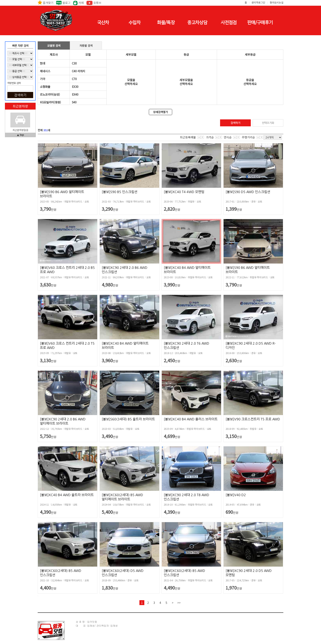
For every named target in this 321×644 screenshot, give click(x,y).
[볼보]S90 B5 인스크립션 (120, 192)
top (22, 135)
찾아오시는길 (277, 2)
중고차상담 (197, 23)
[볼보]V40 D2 (236, 495)
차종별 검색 (86, 46)
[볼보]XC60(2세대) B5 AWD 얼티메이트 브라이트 (122, 497)
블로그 (66, 3)
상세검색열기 (160, 112)
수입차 (135, 23)
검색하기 (235, 123)
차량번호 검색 (14, 83)
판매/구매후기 (260, 23)
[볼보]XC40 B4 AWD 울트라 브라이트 (67, 495)
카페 (81, 3)
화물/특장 (166, 23)
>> (179, 603)
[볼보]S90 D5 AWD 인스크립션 (248, 192)
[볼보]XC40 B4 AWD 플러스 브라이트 (191, 419)
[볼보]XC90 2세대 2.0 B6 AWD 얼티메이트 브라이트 (63, 421)
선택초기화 (268, 123)
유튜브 (97, 3)
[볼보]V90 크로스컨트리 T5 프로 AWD (253, 419)
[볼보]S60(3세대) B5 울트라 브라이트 (128, 419)
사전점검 (229, 23)
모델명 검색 (54, 46)
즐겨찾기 (48, 3)
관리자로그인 (258, 2)
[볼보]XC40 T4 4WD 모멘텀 (184, 192)
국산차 (103, 23)
